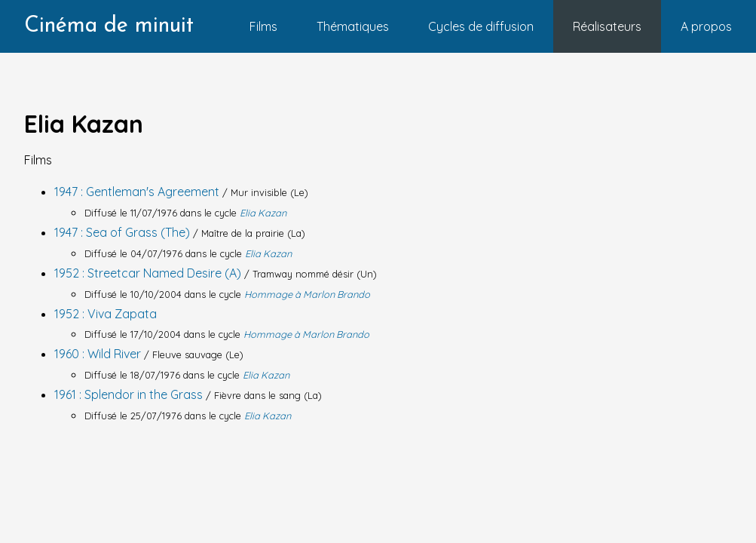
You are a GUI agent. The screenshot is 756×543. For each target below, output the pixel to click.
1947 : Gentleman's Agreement (138, 192)
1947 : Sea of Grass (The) (124, 232)
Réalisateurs (607, 26)
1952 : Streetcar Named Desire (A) (149, 273)
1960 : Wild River (99, 354)
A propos (706, 26)
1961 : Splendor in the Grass (130, 394)
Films (263, 26)
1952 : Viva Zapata (106, 314)
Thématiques (353, 26)
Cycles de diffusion (481, 26)
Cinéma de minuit (109, 26)
